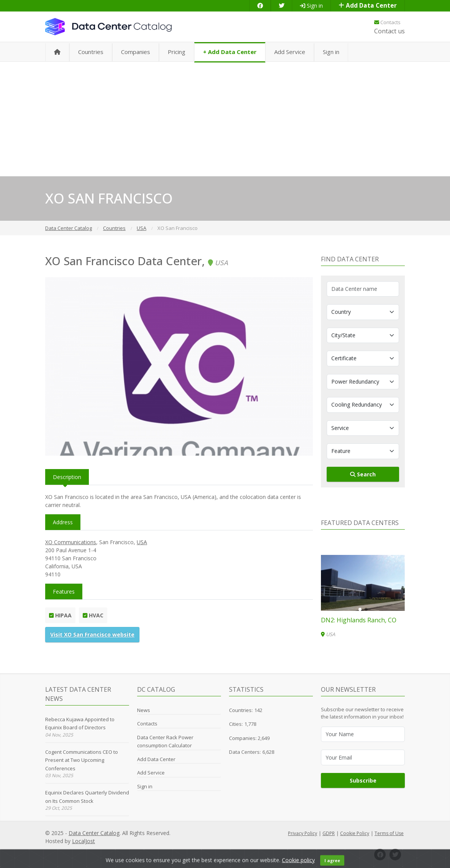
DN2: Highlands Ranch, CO (359, 620)
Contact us (389, 31)
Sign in (311, 6)
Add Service (290, 52)
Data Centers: (245, 752)
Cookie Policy (355, 833)
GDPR (329, 833)
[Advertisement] (225, 119)
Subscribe (363, 780)
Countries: (241, 710)
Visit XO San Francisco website (92, 634)
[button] (360, 609)
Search (363, 474)
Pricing (177, 52)
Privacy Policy (303, 833)
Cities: (236, 724)
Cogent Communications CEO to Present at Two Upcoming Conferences (82, 760)
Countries (91, 52)
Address (63, 522)
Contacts (387, 22)
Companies (136, 52)
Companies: (243, 738)
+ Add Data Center (230, 52)
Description (67, 477)
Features (64, 592)
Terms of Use (389, 833)
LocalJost (83, 841)
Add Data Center (368, 6)
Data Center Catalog (94, 833)
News (144, 710)
